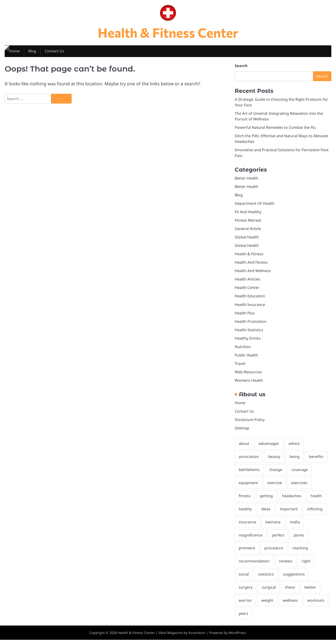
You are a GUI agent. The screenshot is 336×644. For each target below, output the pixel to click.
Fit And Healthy (248, 213)
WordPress (238, 637)
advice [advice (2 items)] (294, 446)
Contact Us (55, 51)
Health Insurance (250, 306)
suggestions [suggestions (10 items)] (294, 578)
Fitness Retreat (248, 221)
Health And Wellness (253, 272)
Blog (32, 51)
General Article (248, 230)
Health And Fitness (251, 264)
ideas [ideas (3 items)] (266, 512)
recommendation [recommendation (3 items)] (254, 565)
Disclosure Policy (250, 422)
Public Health (246, 357)
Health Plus (245, 315)
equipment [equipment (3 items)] (248, 486)
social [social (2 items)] (244, 578)
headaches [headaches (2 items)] (292, 499)
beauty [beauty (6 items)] (274, 460)
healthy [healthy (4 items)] (245, 512)
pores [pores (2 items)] (299, 539)
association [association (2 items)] (249, 460)
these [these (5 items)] (290, 591)
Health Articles (248, 281)
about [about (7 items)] (244, 446)
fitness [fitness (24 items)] (245, 499)
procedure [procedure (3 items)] (274, 552)
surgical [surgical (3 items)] (269, 591)
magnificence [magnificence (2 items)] (251, 539)
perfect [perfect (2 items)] (278, 539)
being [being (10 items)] (295, 460)
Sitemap (242, 431)
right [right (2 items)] (306, 565)
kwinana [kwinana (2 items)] (273, 525)
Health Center (247, 289)
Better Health (247, 179)
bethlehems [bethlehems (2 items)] (249, 473)
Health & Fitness (249, 255)
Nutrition (243, 349)
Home (14, 51)
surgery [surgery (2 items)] (246, 591)
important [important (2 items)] (289, 512)
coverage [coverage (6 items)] (300, 473)
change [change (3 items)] (276, 473)
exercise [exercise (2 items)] (275, 486)
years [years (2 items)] (243, 618)
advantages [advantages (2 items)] (269, 446)
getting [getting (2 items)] (266, 499)
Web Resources (248, 374)
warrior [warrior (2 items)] (245, 604)
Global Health (247, 238)
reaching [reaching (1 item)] (300, 552)
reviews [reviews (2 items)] (286, 565)
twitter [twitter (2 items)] (310, 591)
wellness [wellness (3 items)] (290, 604)
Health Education (250, 298)
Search (241, 66)
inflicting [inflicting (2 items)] (315, 512)
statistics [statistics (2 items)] (266, 578)
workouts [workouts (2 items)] (316, 604)
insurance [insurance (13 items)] (247, 525)
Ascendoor (197, 637)
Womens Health (249, 383)
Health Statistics (249, 332)
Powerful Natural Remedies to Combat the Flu (275, 128)
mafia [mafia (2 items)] (295, 525)
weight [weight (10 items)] (267, 604)
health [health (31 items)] (316, 499)
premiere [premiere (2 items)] (247, 552)
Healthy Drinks (248, 340)
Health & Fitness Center (168, 32)
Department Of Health (255, 204)
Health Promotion (251, 323)
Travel (240, 366)
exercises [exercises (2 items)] (300, 486)
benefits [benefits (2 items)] (316, 460)
